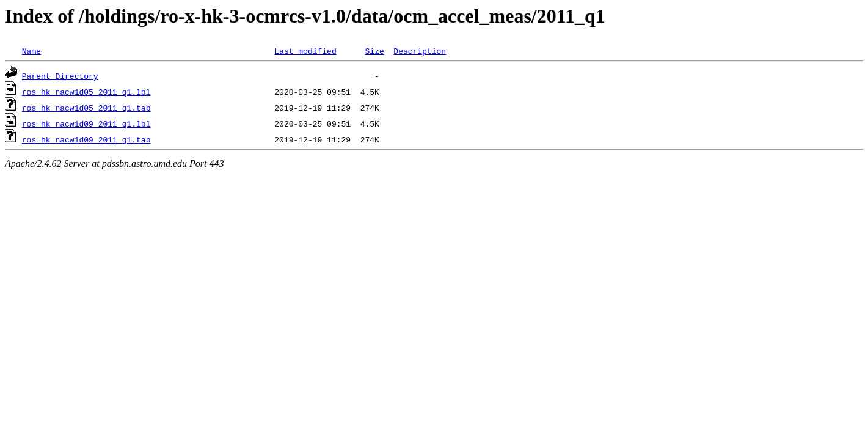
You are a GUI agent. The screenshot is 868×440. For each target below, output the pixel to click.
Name (31, 51)
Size (374, 51)
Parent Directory (60, 76)
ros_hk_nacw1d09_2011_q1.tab (86, 139)
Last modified (305, 51)
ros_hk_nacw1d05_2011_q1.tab (86, 108)
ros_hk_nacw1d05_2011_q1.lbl (86, 92)
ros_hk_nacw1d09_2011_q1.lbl (86, 123)
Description (420, 51)
